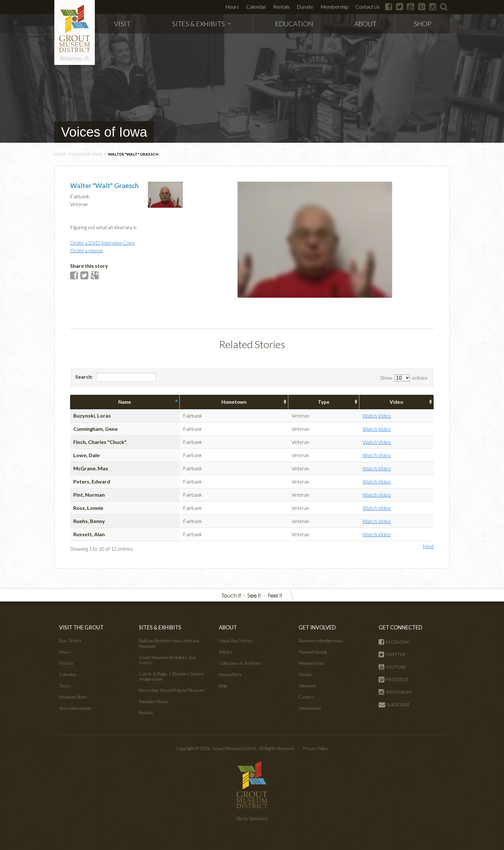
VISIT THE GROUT (81, 627)
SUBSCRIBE (394, 705)
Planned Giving (313, 652)
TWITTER (392, 655)
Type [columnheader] (324, 402)
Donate (305, 7)
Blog (223, 686)
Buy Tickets (70, 641)
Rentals (281, 7)
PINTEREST (394, 680)
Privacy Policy (316, 748)
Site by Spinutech (252, 818)
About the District (236, 641)
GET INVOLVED (317, 627)
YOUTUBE (393, 667)
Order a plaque (87, 250)
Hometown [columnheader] (234, 402)
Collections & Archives (240, 663)
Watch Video (377, 416)
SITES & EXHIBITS (201, 24)
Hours (232, 7)
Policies (225, 652)
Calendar (256, 7)
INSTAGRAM (395, 692)
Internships (310, 708)
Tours (65, 686)
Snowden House (154, 701)
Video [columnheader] (396, 402)
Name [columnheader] (125, 402)
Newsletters (230, 674)
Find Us (67, 663)
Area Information (75, 708)
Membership (334, 7)
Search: (116, 377)
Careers (306, 697)
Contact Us (368, 7)
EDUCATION (294, 24)
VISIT (122, 24)
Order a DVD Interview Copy (103, 243)
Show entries (404, 378)
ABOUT (365, 24)
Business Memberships (321, 641)
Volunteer (308, 686)
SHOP (423, 24)
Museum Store (73, 697)
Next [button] (428, 546)
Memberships (311, 663)
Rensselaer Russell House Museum (172, 690)
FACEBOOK (394, 642)
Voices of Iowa (104, 132)
